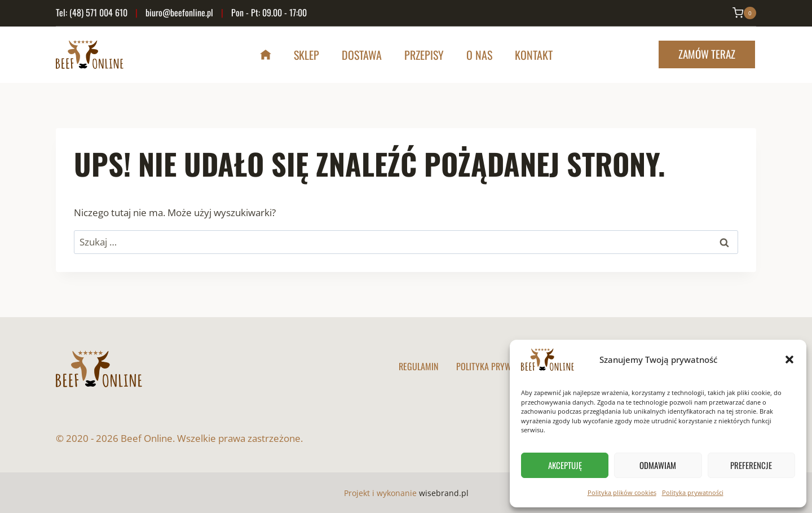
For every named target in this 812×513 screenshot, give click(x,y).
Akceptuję (565, 465)
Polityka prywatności (693, 492)
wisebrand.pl (444, 493)
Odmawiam (658, 465)
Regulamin (418, 366)
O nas (479, 55)
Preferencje (751, 465)
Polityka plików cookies (622, 492)
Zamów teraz (707, 54)
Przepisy (424, 55)
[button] (789, 359)
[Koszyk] (744, 13)
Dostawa (362, 55)
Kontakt (534, 55)
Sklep (306, 55)
